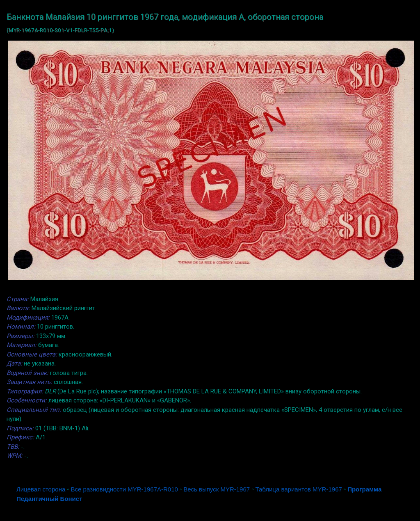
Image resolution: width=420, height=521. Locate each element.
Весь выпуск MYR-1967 (217, 489)
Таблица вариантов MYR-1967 (298, 489)
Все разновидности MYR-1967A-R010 (124, 489)
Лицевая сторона (41, 489)
